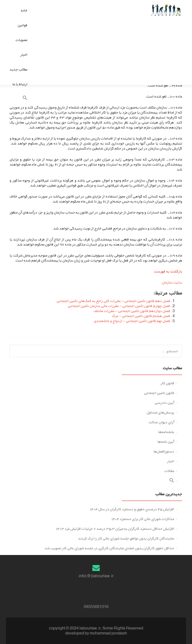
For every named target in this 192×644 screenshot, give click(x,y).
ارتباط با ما (20, 84)
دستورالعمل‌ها (164, 451)
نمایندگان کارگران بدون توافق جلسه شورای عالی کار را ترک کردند (126, 538)
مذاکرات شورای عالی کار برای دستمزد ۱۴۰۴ (143, 519)
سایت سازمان (172, 282)
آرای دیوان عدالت (161, 422)
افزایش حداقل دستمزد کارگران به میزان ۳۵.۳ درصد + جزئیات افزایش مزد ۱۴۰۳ (115, 529)
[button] (19, 99)
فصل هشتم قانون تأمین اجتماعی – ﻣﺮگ (141, 316)
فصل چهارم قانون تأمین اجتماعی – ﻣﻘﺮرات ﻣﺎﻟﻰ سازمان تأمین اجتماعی (119, 306)
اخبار (24, 55)
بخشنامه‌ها (166, 432)
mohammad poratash (108, 633)
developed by (77, 633)
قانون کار (167, 383)
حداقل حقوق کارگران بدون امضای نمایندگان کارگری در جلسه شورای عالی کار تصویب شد (109, 548)
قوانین (23, 25)
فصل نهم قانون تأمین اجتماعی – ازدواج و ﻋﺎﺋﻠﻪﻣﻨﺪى (132, 321)
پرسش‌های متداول (160, 412)
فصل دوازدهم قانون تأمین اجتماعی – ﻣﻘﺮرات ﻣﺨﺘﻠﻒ (132, 311)
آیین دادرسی (165, 403)
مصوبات (22, 40)
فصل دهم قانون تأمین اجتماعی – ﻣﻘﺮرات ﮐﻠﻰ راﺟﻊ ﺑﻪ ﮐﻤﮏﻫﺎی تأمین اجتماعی (113, 301)
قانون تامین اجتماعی (159, 393)
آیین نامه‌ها (166, 442)
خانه (24, 10)
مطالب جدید (19, 69)
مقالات (169, 471)
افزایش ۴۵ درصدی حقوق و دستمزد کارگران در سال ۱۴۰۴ (132, 509)
